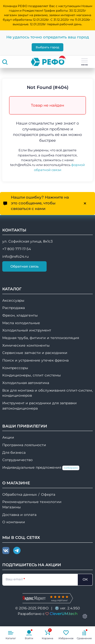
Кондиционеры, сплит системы (32, 375)
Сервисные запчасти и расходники (35, 353)
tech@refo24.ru (23, 165)
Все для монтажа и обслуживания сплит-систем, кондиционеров (48, 393)
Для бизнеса (14, 452)
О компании (14, 522)
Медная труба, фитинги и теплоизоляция (41, 338)
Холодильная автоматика (26, 383)
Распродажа (14, 308)
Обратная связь (25, 266)
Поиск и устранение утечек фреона (35, 360)
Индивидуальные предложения (41, 468)
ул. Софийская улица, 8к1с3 (27, 241)
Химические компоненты (26, 345)
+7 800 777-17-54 (17, 249)
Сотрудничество (17, 460)
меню (84, 62)
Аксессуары (13, 300)
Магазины (12, 507)
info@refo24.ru (15, 256)
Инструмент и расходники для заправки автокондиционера (40, 406)
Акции (8, 437)
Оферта (48, 494)
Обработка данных (20, 494)
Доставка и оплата (19, 515)
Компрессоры (15, 368)
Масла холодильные (21, 323)
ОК (85, 579)
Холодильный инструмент (27, 330)
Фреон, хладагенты (20, 315)
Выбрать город (48, 47)
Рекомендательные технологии (32, 502)
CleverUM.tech (64, 614)
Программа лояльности (24, 445)
